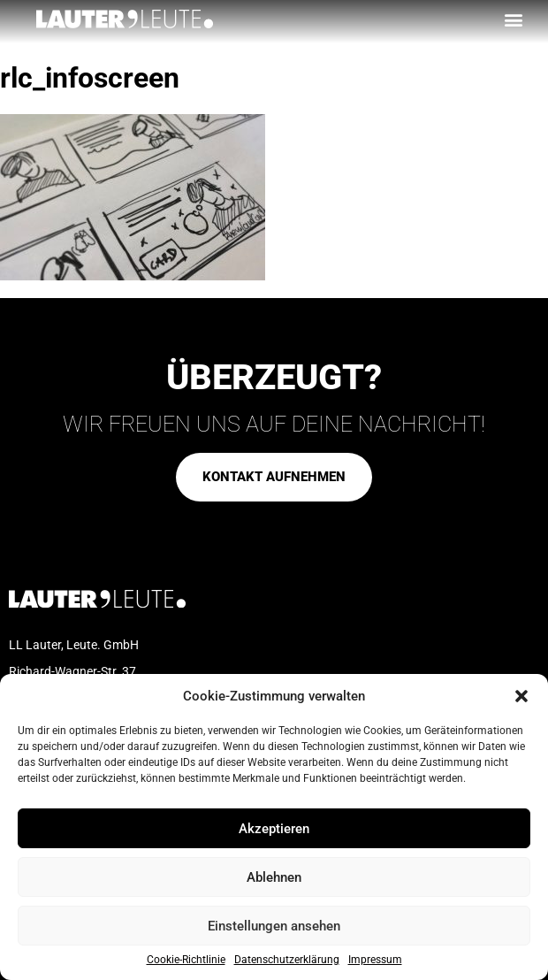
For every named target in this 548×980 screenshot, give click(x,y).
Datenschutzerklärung (287, 960)
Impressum (375, 960)
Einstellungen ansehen (274, 926)
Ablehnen (274, 877)
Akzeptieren (274, 829)
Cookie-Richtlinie (186, 960)
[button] (521, 696)
